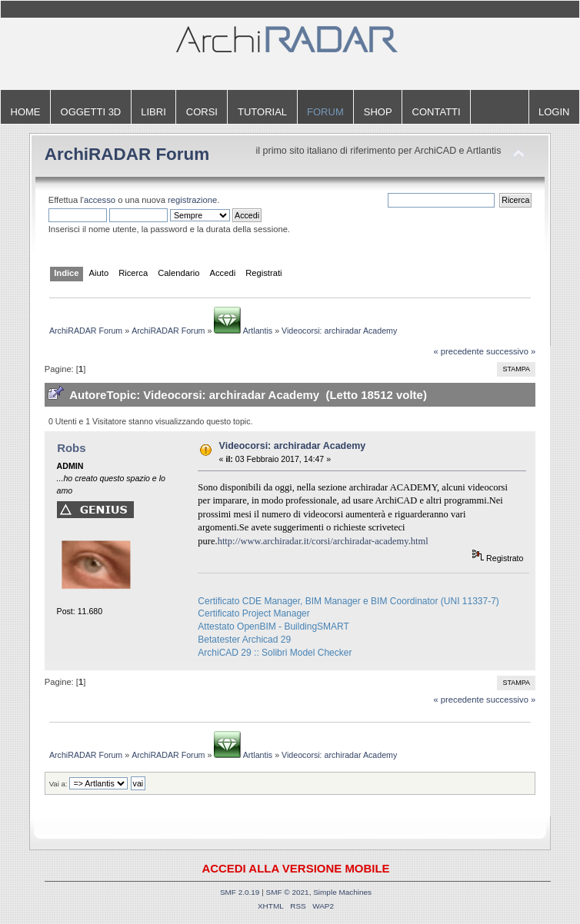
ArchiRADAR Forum (127, 154)
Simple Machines (342, 892)
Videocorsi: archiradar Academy (293, 446)
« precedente (458, 351)
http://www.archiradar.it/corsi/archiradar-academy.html (323, 541)
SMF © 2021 (288, 892)
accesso (100, 200)
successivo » (511, 351)
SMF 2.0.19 (240, 892)
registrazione (192, 200)
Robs (71, 448)
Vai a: (58, 784)
